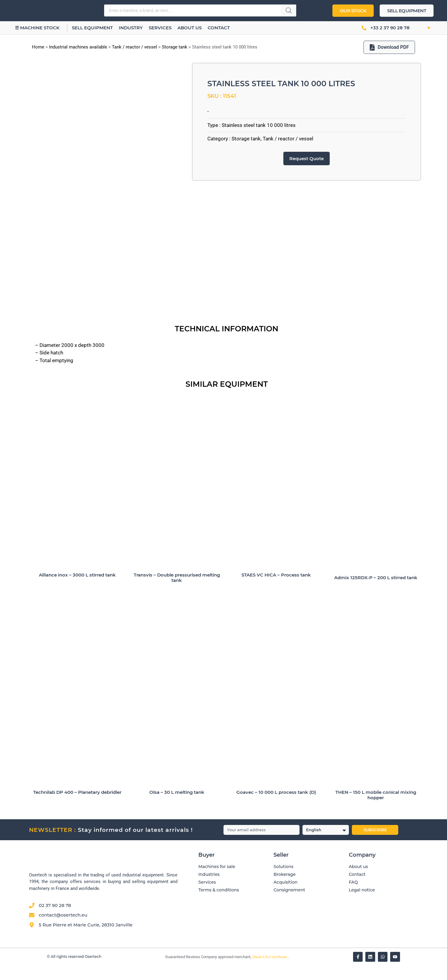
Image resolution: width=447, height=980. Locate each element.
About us (190, 28)
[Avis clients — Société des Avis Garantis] (296, 934)
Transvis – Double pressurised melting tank (177, 592)
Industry (131, 28)
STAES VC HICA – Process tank (276, 589)
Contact (219, 28)
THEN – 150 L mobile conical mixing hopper (376, 809)
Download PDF (389, 47)
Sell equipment (93, 28)
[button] (422, 28)
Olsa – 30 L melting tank (177, 807)
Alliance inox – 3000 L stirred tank (77, 589)
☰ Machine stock (37, 28)
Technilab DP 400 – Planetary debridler (77, 807)
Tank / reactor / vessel (134, 47)
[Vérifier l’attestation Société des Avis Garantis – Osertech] (162, 972)
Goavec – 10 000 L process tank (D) (276, 807)
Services (160, 28)
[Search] (289, 10)
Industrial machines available (78, 47)
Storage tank (175, 47)
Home (38, 47)
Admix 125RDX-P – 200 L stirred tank (376, 592)
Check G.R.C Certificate (270, 971)
